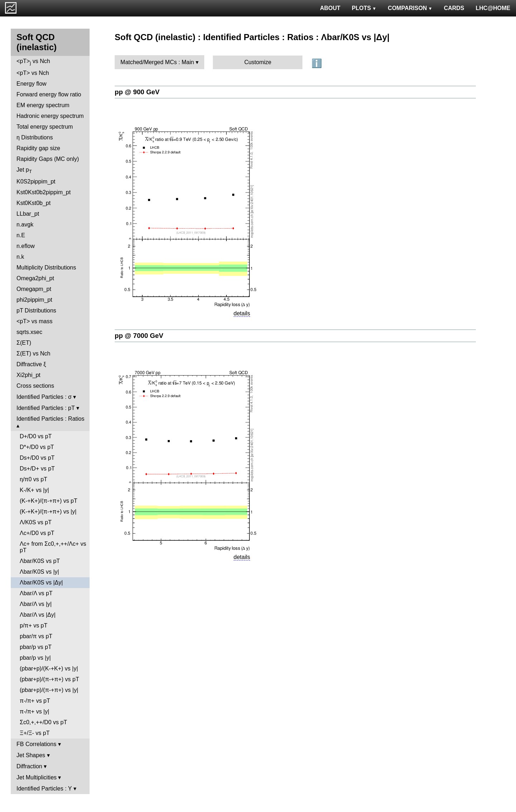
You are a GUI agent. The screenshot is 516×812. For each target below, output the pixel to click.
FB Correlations (36, 744)
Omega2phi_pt (35, 278)
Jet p (24, 170)
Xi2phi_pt (28, 375)
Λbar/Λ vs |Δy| (38, 615)
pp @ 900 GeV (137, 92)
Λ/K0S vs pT (36, 522)
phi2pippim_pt (34, 300)
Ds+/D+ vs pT (37, 469)
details (242, 313)
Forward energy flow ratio (49, 94)
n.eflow (26, 246)
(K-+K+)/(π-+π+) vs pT (49, 501)
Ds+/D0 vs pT (37, 458)
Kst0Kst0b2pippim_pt (44, 192)
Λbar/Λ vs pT (36, 593)
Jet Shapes (31, 755)
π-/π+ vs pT (35, 701)
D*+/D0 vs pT (37, 447)
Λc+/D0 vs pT (37, 533)
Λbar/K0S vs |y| (39, 572)
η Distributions (35, 137)
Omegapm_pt (34, 289)
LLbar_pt (28, 214)
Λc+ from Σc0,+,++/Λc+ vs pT (53, 547)
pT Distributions (36, 311)
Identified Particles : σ (44, 397)
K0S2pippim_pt (36, 181)
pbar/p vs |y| (35, 658)
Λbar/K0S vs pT (40, 561)
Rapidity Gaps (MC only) (48, 159)
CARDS (454, 8)
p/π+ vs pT (34, 625)
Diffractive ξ (31, 364)
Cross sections (35, 386)
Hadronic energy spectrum (50, 116)
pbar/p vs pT (36, 647)
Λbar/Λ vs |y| (36, 604)
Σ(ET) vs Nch (33, 354)
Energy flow (32, 84)
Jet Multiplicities (37, 777)
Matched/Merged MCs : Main (157, 62)
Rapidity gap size (38, 148)
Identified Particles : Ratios (50, 419)
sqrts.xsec (29, 332)
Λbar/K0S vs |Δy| (41, 582)
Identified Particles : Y (44, 789)
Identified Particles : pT (46, 408)
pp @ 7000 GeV (139, 336)
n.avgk (25, 225)
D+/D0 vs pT (36, 436)
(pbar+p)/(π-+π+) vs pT (49, 679)
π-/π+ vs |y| (34, 711)
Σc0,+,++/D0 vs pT (43, 722)
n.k (20, 257)
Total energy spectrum (45, 127)
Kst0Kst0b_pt (34, 203)
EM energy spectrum (43, 105)
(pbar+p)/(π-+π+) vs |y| (49, 690)
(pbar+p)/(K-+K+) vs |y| (49, 668)
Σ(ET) (24, 343)
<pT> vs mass (34, 321)
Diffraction (29, 766)
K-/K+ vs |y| (34, 490)
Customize (258, 62)
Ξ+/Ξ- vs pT (35, 733)
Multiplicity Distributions (46, 268)
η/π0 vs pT (34, 479)
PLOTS (364, 8)
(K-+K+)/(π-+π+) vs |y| (48, 512)
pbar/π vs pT (36, 636)
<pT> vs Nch (33, 62)
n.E (21, 235)
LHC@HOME (493, 8)
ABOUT (330, 8)
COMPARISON (410, 8)
